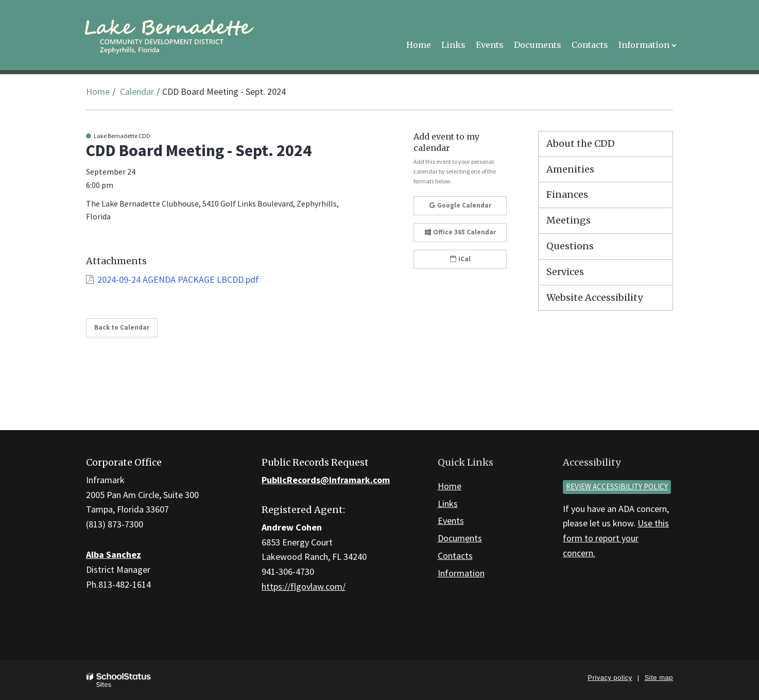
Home (98, 91)
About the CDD (581, 143)
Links (448, 503)
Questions (570, 246)
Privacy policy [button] (610, 678)
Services (565, 272)
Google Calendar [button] (460, 205)
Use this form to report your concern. (616, 538)
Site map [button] (659, 678)
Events (451, 520)
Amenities (570, 169)
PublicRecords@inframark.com (326, 480)
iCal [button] (460, 259)
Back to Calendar (122, 327)
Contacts (455, 556)
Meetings (568, 220)
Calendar (137, 91)
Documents (460, 538)
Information (461, 573)
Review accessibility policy (617, 486)
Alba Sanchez (114, 554)
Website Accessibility (594, 297)
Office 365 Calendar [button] (460, 232)
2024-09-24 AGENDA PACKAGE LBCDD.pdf (178, 279)
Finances (567, 194)
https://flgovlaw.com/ (304, 586)
